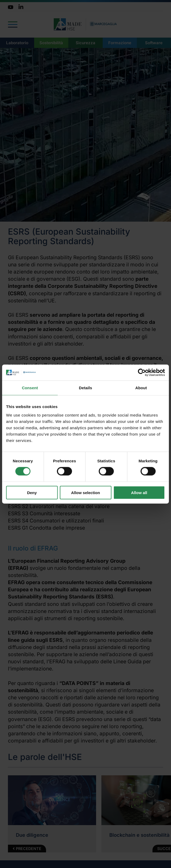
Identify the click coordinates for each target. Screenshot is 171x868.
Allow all (139, 492)
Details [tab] (85, 388)
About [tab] (141, 388)
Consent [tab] (30, 388)
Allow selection (85, 492)
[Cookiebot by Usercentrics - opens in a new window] (142, 373)
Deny (32, 492)
